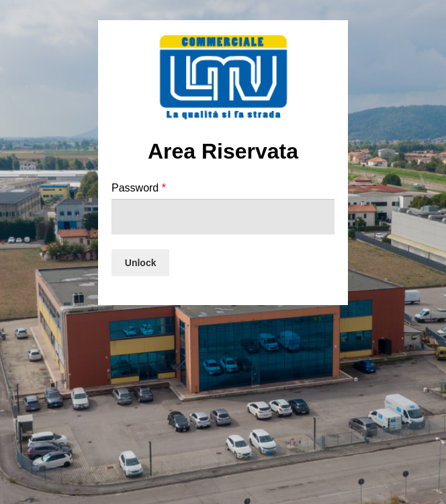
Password (139, 188)
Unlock (141, 263)
